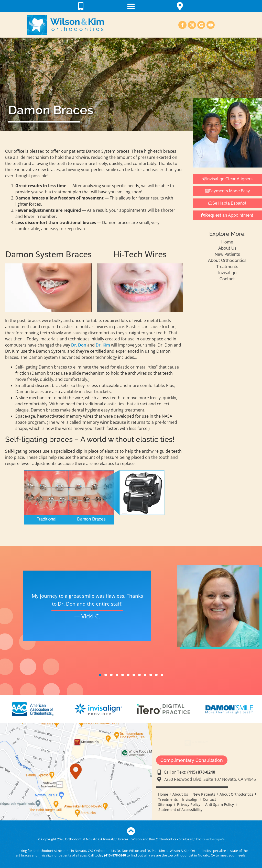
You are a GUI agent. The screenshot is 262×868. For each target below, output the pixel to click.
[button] (131, 6)
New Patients (227, 254)
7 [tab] (134, 675)
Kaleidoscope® (213, 839)
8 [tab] (139, 675)
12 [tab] (162, 675)
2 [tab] (106, 675)
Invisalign (227, 273)
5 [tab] (123, 675)
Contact (227, 279)
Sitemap (165, 804)
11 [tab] (156, 675)
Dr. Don (79, 345)
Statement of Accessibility (180, 810)
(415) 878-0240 (115, 855)
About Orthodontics (227, 260)
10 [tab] (151, 675)
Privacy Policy (189, 804)
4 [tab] (117, 675)
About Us (227, 248)
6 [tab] (128, 675)
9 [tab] (145, 675)
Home (227, 242)
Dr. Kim (103, 345)
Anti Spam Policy (220, 804)
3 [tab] (111, 675)
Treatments (227, 267)
